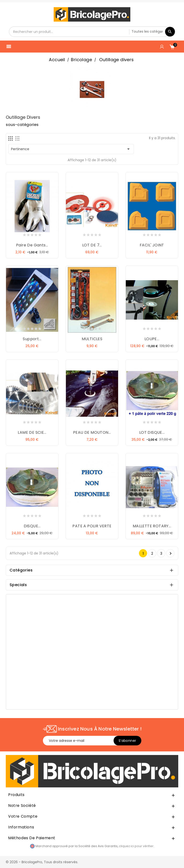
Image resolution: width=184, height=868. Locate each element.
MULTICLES (92, 339)
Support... (32, 339)
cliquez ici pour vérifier (136, 846)
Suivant (171, 553)
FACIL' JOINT (152, 245)
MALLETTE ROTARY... (152, 526)
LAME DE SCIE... (32, 432)
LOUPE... (152, 339)
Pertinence (71, 149)
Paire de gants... (32, 245)
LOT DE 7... (92, 245)
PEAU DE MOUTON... (92, 432)
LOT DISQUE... (152, 432)
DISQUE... (32, 526)
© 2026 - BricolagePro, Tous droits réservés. (42, 862)
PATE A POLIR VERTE (92, 526)
